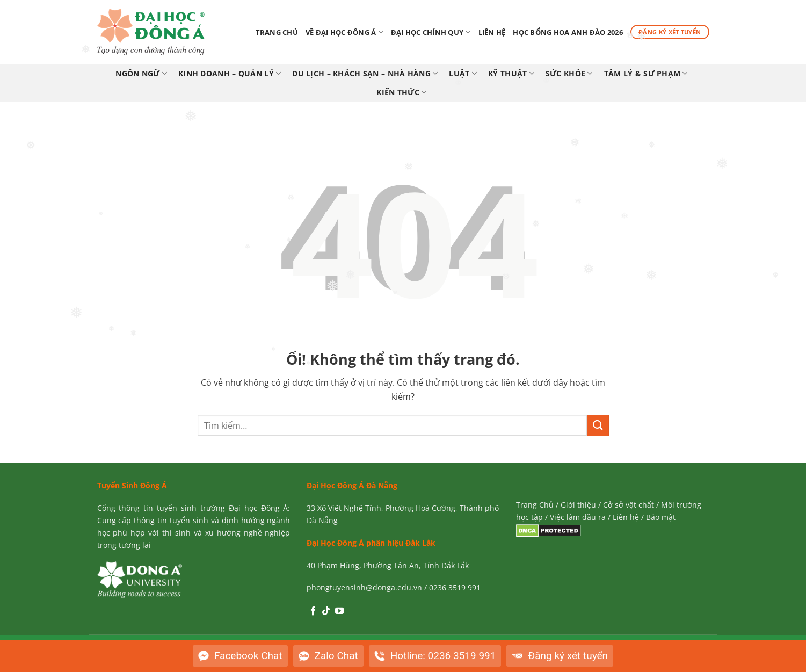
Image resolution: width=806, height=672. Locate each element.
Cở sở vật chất (629, 505)
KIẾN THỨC (401, 92)
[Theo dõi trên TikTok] (326, 611)
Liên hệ (492, 32)
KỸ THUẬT (511, 74)
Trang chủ (277, 32)
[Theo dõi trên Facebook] (313, 611)
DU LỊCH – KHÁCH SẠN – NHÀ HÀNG (365, 74)
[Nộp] (598, 425)
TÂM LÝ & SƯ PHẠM (646, 74)
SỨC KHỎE (569, 74)
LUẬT (463, 74)
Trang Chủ (535, 505)
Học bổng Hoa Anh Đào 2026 (568, 32)
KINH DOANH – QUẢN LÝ (230, 74)
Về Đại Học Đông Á (344, 32)
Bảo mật (661, 517)
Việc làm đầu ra (578, 517)
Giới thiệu (578, 505)
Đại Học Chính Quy (431, 32)
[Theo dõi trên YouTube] (339, 611)
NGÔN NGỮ (141, 74)
